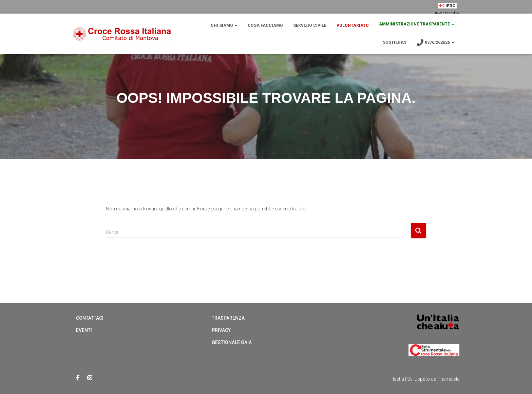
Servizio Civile (310, 25)
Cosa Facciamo (265, 25)
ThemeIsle (448, 379)
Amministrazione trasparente (417, 24)
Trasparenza (228, 318)
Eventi (84, 330)
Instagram (90, 378)
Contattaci (90, 318)
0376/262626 (435, 43)
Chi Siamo (224, 25)
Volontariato (353, 25)
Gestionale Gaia (232, 342)
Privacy (221, 330)
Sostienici (395, 42)
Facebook (78, 378)
